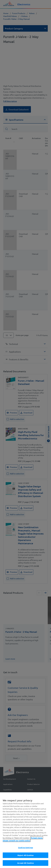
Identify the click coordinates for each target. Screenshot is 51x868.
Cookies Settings (26, 850)
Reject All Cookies (26, 858)
